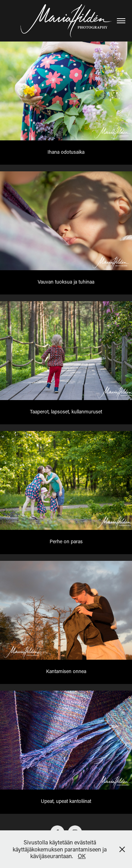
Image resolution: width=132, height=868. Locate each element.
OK (82, 856)
